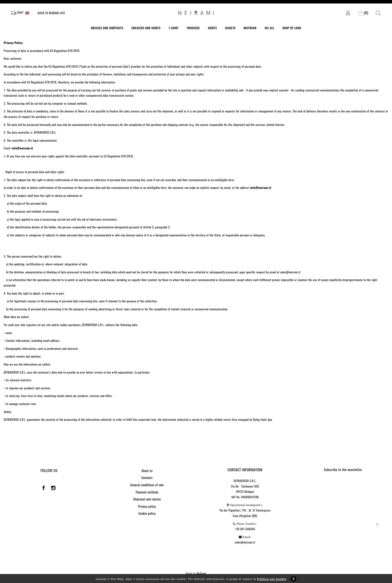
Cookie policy (147, 513)
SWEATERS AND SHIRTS (146, 28)
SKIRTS (212, 28)
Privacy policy (147, 506)
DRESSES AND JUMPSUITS (107, 28)
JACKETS (230, 28)
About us (147, 471)
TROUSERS (193, 28)
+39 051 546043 (245, 529)
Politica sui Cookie (272, 581)
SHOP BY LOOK (292, 28)
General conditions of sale (147, 485)
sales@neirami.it (245, 542)
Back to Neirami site (51, 13)
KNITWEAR (250, 28)
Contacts (147, 478)
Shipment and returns (147, 499)
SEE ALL (269, 28)
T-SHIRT (173, 28)
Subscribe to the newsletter (343, 469)
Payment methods (147, 492)
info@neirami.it (22, 148)
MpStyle (201, 573)
